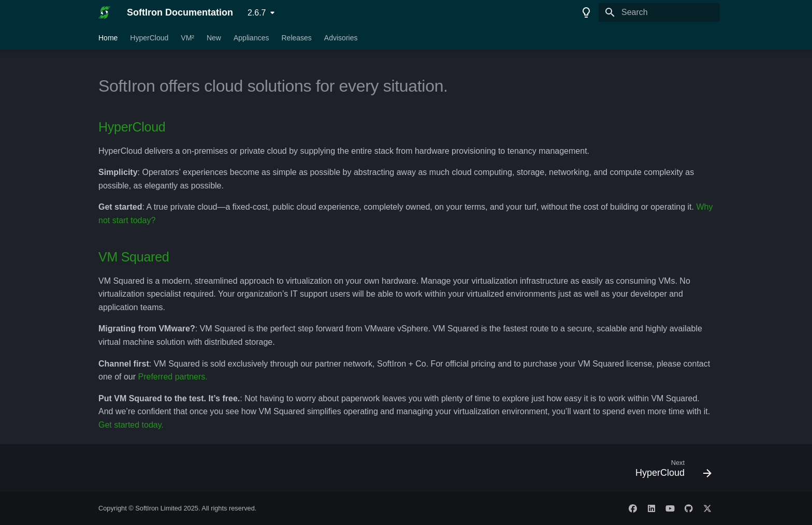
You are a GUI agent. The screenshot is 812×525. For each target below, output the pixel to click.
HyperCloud (149, 38)
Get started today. (131, 425)
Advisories (341, 38)
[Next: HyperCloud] (670, 471)
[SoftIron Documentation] (104, 12)
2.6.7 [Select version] (257, 13)
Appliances (251, 38)
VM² (187, 38)
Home (108, 38)
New (214, 38)
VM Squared (134, 257)
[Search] (659, 12)
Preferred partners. (173, 377)
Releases (296, 38)
